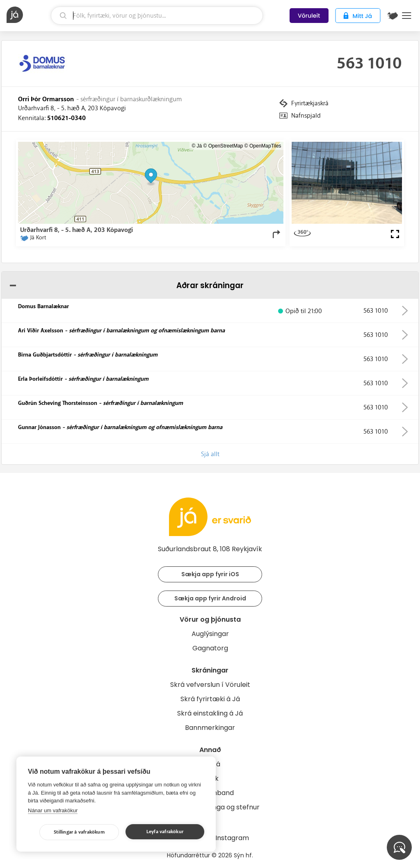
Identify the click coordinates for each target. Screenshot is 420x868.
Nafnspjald (306, 116)
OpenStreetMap (226, 146)
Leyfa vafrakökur (165, 832)
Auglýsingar (210, 634)
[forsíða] (28, 15)
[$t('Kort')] (393, 16)
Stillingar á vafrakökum (79, 832)
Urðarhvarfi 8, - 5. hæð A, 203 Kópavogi (72, 108)
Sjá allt (210, 454)
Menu (407, 16)
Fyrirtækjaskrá (310, 103)
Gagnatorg (210, 648)
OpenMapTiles (265, 146)
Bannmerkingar (210, 728)
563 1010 (369, 64)
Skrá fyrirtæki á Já (210, 699)
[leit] (157, 16)
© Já (197, 146)
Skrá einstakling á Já (210, 713)
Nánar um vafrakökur (53, 810)
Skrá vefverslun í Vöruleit (210, 685)
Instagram (232, 838)
